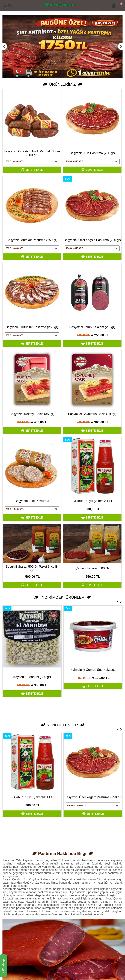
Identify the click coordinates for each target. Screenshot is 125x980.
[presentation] (118, 601)
